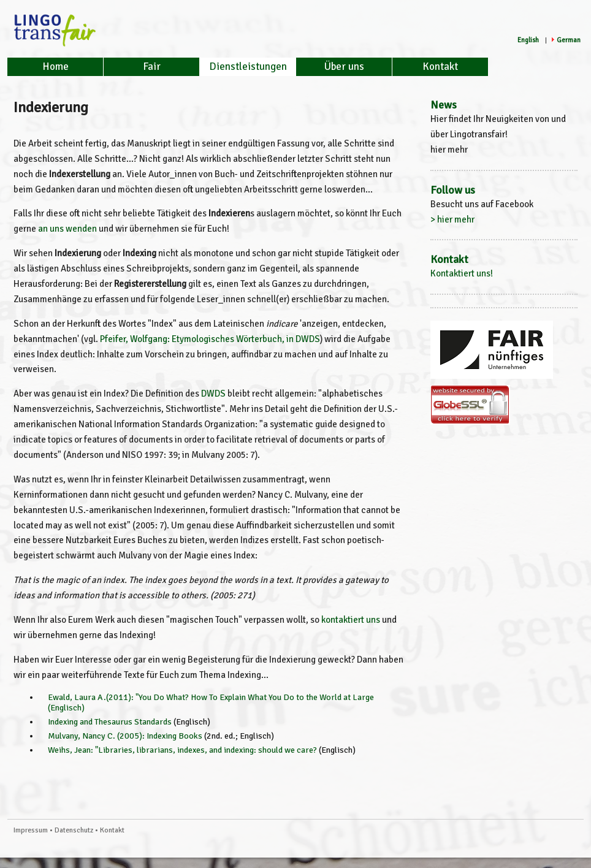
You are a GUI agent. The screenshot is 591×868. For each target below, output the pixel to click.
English (528, 40)
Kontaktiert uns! (462, 273)
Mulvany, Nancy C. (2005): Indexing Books (125, 736)
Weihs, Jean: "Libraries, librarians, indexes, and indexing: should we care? (182, 750)
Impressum (31, 830)
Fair (152, 67)
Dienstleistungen (248, 67)
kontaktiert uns (351, 620)
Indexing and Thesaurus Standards (110, 722)
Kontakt (440, 67)
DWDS (213, 394)
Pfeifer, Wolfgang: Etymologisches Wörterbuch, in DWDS (210, 339)
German (569, 40)
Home (55, 67)
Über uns (344, 67)
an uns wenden (67, 229)
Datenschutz (74, 830)
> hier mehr (452, 219)
